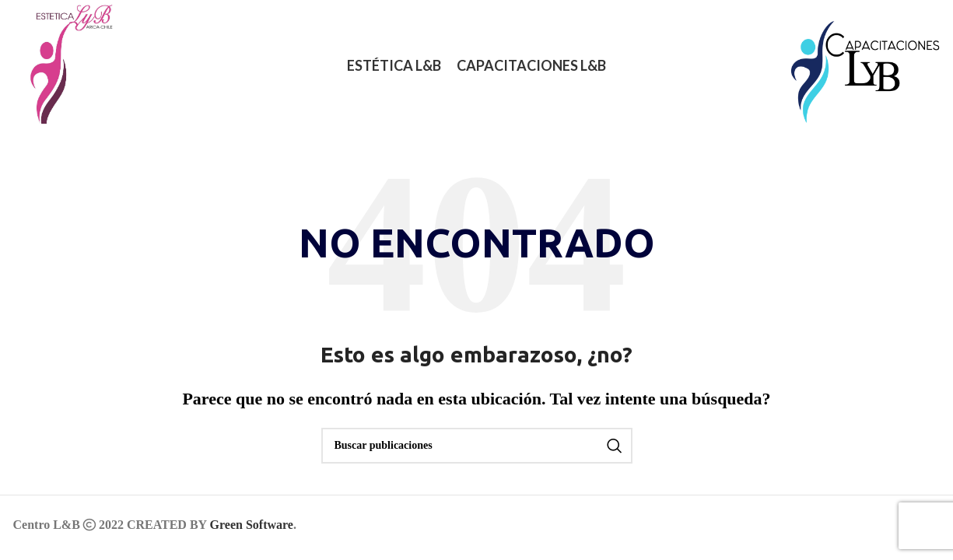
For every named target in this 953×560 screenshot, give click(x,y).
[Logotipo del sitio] (63, 65)
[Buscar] (477, 446)
